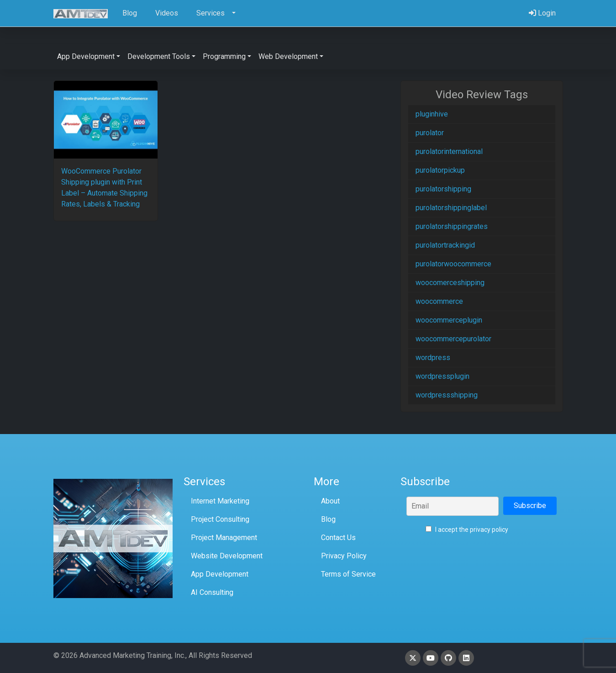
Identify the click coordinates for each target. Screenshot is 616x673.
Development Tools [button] (159, 56)
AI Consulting (212, 592)
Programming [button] (224, 56)
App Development (220, 574)
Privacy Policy (344, 556)
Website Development (227, 556)
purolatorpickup (440, 170)
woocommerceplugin (449, 320)
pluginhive (432, 114)
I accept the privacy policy (467, 530)
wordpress (433, 358)
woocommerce (439, 301)
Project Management (224, 538)
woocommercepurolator (453, 339)
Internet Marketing (220, 501)
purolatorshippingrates (452, 226)
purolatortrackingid (445, 245)
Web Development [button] (288, 56)
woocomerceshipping (450, 283)
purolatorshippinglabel (451, 208)
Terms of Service (348, 574)
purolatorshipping (443, 189)
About (330, 501)
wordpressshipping (447, 395)
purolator (430, 133)
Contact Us (338, 538)
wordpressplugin (442, 376)
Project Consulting (220, 519)
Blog (328, 519)
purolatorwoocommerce (453, 264)
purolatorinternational (449, 151)
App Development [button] (86, 56)
